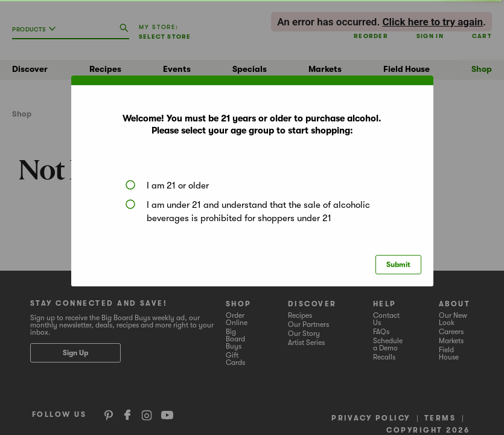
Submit (398, 265)
